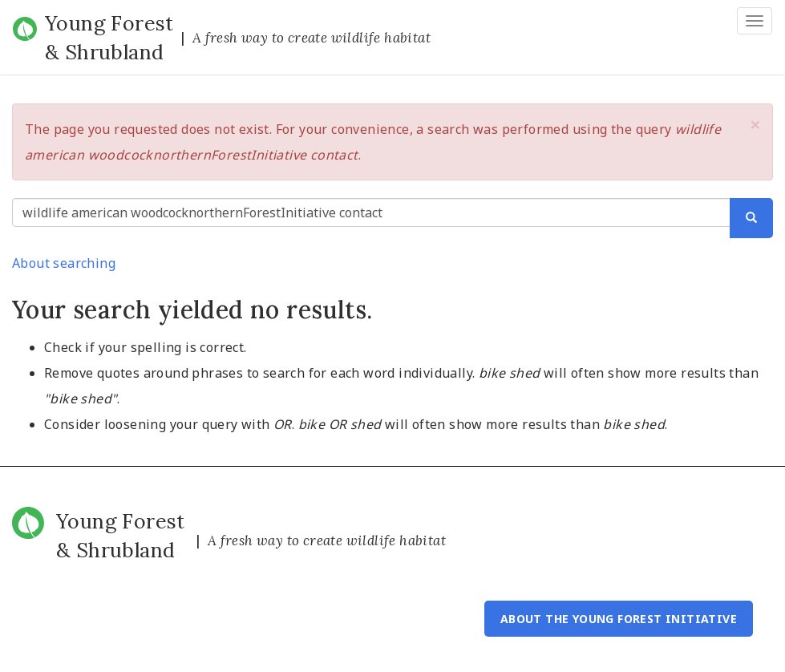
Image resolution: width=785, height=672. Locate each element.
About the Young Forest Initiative (619, 619)
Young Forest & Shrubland (109, 38)
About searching (64, 263)
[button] (755, 124)
